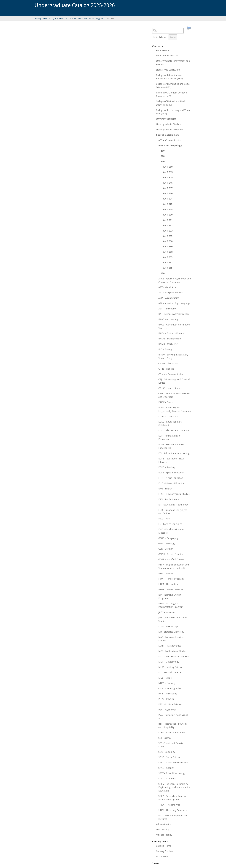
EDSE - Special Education (171, 472)
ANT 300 (168, 167)
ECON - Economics (168, 416)
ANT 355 (168, 257)
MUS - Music (165, 678)
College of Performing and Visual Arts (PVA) (173, 112)
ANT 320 (168, 193)
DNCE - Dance (166, 402)
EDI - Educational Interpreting (174, 453)
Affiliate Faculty (164, 835)
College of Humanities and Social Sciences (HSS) (173, 85)
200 (163, 156)
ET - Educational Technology (173, 505)
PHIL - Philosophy (168, 693)
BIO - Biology (165, 349)
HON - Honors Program (171, 579)
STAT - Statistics (167, 778)
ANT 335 (168, 236)
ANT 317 (168, 188)
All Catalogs (162, 856)
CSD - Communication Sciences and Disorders (175, 395)
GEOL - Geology (167, 543)
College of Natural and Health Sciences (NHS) (172, 103)
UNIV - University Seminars (172, 810)
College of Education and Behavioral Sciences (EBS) (169, 77)
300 (104, 18)
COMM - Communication (171, 374)
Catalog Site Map (165, 851)
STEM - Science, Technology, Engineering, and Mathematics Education (174, 787)
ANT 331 (168, 220)
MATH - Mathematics (170, 646)
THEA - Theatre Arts (169, 805)
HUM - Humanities (168, 584)
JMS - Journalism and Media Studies (173, 619)
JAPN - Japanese (167, 612)
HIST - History (166, 573)
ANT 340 (168, 246)
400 (163, 273)
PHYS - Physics (166, 699)
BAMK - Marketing (168, 344)
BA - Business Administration (174, 314)
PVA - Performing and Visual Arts (173, 717)
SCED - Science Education (172, 732)
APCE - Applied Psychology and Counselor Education (175, 280)
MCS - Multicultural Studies (172, 651)
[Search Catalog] (168, 31)
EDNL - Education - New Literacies (171, 460)
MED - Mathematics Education (174, 656)
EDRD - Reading (167, 467)
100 (163, 151)
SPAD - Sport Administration (173, 762)
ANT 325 (168, 204)
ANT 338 (168, 241)
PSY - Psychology (167, 710)
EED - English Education (171, 478)
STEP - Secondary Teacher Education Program (172, 798)
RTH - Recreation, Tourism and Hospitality (172, 725)
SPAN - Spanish (166, 768)
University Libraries (166, 119)
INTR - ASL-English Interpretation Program (171, 605)
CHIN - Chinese (166, 369)
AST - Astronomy (167, 308)
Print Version (163, 50)
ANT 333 (168, 231)
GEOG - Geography (168, 538)
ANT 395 (168, 268)
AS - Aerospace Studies (171, 292)
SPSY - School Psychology (172, 773)
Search (173, 37)
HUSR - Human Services (171, 589)
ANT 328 (168, 209)
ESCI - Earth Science (169, 499)
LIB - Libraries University (171, 632)
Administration (164, 824)
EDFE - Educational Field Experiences (171, 446)
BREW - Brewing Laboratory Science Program (173, 356)
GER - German (166, 549)
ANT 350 (168, 252)
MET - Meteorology (169, 662)
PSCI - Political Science (170, 704)
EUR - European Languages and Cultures (173, 512)
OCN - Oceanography (170, 688)
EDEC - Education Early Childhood (170, 423)
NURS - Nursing (167, 683)
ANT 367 (168, 262)
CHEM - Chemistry (168, 363)
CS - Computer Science (170, 388)
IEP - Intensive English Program (170, 596)
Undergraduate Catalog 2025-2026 (49, 18)
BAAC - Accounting (168, 319)
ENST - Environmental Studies (174, 494)
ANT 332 (168, 225)
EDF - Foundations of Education (169, 437)
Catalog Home (164, 846)
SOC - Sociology (167, 752)
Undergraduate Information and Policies (173, 63)
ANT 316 (168, 183)
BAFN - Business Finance (171, 333)
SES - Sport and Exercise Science (171, 745)
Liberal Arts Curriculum (168, 70)
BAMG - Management (170, 338)
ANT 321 (168, 199)
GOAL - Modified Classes (171, 559)
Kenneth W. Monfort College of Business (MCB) (172, 94)
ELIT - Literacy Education (171, 483)
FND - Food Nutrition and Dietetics (172, 531)
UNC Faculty (162, 829)
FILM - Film (164, 519)
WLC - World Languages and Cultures (173, 817)
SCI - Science (165, 738)
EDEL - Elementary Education (174, 430)
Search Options (172, 34)
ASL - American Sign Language (174, 303)
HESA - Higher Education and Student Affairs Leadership (174, 566)
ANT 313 (168, 172)
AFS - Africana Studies (170, 140)
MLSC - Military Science (170, 667)
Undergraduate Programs (170, 129)
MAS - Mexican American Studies (171, 639)
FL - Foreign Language (170, 524)
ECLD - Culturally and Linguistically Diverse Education (175, 409)
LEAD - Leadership (168, 626)
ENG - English (165, 489)
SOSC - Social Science (169, 757)
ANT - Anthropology (92, 18)
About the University (167, 55)
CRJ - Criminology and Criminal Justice (174, 381)
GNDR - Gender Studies (171, 554)
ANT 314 (168, 177)
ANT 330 (168, 215)
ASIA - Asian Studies (169, 298)
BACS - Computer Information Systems (174, 326)
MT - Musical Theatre (170, 672)
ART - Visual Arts (167, 287)
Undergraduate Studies (168, 124)
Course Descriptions (73, 18)
